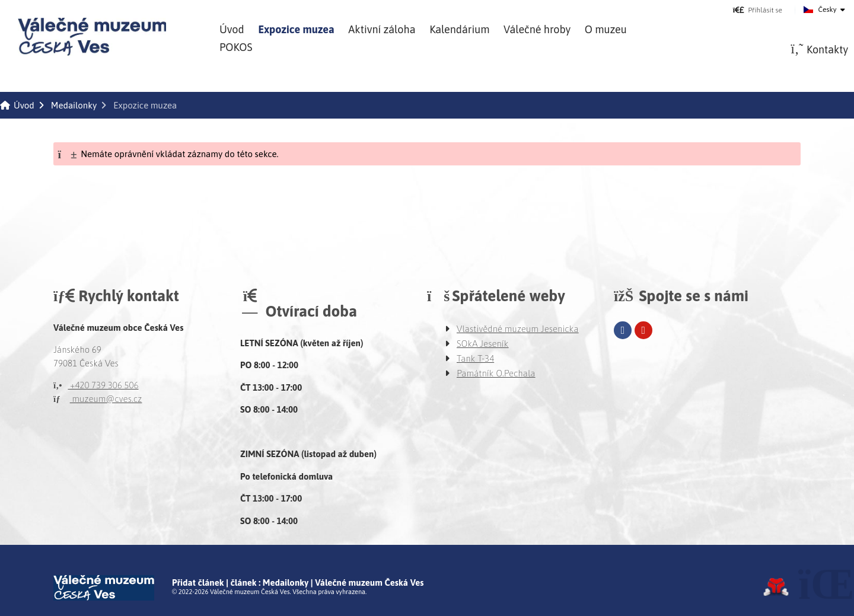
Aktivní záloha (382, 29)
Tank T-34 (475, 358)
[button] (758, 10)
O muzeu (606, 29)
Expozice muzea (296, 29)
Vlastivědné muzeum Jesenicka (518, 329)
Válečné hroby (537, 29)
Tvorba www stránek (776, 587)
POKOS (236, 47)
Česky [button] (828, 9)
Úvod (92, 37)
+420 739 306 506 (96, 385)
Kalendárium (459, 29)
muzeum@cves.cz (98, 399)
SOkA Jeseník (483, 344)
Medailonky (74, 105)
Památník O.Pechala (496, 373)
